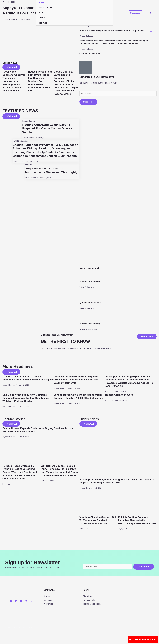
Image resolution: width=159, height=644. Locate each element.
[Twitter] (16, 604)
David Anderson (18, 166)
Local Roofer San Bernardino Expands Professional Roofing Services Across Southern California (77, 380)
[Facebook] (11, 604)
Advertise (48, 606)
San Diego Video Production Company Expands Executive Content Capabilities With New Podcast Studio (27, 398)
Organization (45, 8)
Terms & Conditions (92, 606)
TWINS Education (21, 141)
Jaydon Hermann (28, 138)
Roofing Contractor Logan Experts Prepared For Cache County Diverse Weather (48, 129)
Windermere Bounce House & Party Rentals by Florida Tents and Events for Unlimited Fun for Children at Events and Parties (59, 472)
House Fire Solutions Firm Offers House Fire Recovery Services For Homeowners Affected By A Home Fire (40, 81)
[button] (135, 13)
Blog (41, 13)
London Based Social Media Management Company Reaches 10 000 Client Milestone (79, 398)
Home (41, 2)
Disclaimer (88, 599)
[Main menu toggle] (151, 32)
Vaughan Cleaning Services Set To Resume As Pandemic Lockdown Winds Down (99, 520)
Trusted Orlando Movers (120, 395)
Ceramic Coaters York (90, 53)
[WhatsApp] (32, 604)
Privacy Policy (90, 603)
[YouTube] (26, 604)
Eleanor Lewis (30, 182)
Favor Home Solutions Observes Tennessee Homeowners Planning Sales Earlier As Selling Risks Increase (15, 81)
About (42, 18)
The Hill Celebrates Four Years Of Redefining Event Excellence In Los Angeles (24, 380)
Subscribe (88, 102)
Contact (43, 23)
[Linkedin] (21, 604)
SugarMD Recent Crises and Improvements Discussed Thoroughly (52, 174)
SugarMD (29, 169)
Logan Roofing (29, 121)
